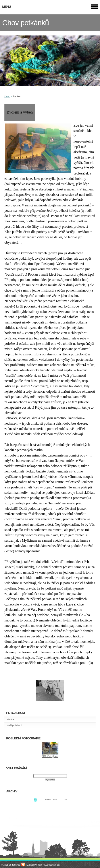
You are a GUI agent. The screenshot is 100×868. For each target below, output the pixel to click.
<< (35, 800)
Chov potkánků (26, 23)
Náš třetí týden (50, 756)
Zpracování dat (53, 865)
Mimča (10, 719)
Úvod (7, 96)
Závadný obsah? (35, 865)
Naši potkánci (14, 725)
